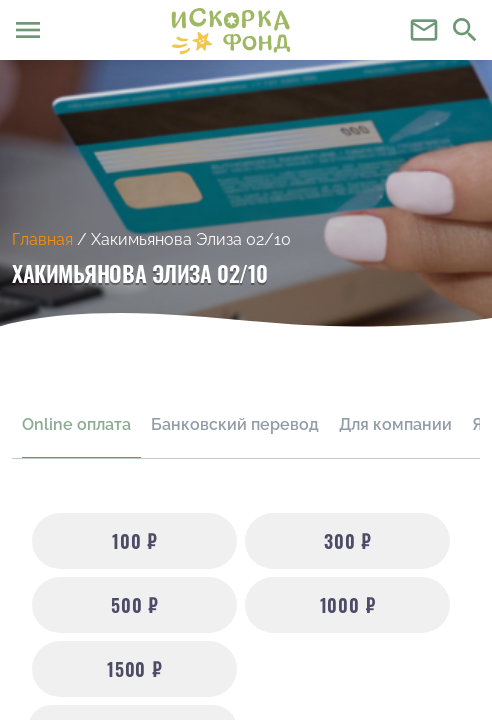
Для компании (395, 424)
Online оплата (76, 424)
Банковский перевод (235, 424)
